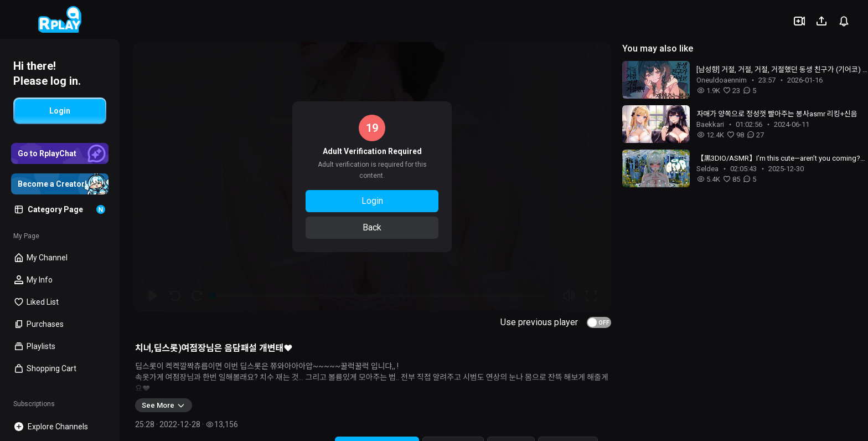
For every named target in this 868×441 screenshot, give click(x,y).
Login (372, 201)
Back (372, 227)
